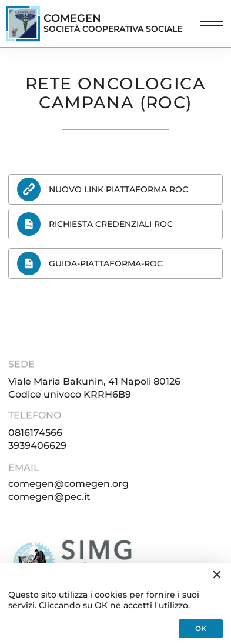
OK (201, 628)
